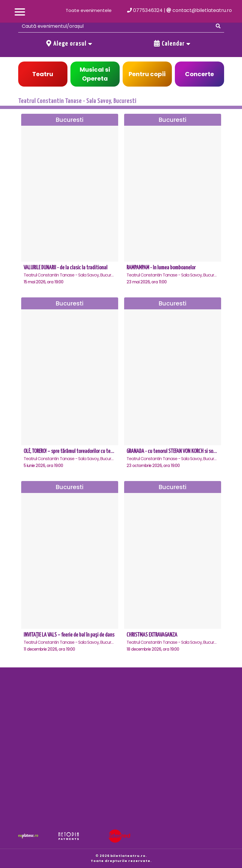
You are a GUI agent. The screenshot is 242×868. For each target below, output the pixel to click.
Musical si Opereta (95, 74)
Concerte (199, 74)
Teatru (43, 74)
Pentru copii (147, 74)
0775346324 (145, 10)
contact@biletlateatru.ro (199, 10)
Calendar (172, 44)
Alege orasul (70, 44)
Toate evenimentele (89, 10)
